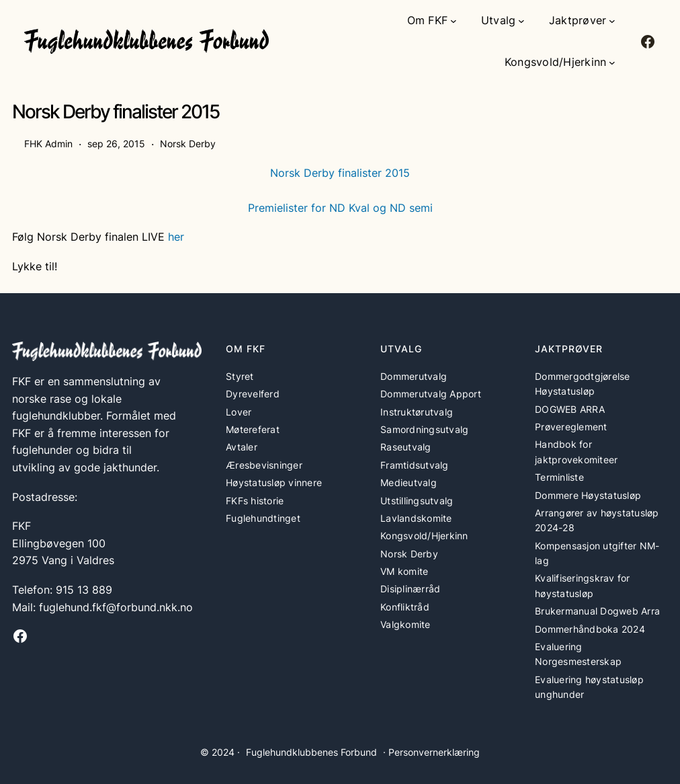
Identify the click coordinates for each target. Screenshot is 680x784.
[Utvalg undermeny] (521, 21)
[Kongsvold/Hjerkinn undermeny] (612, 63)
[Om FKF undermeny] (454, 21)
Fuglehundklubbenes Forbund (311, 752)
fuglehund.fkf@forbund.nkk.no (116, 607)
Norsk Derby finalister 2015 (340, 173)
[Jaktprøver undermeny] (612, 21)
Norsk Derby (188, 144)
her (176, 237)
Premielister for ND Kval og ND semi (340, 208)
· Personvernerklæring (431, 752)
